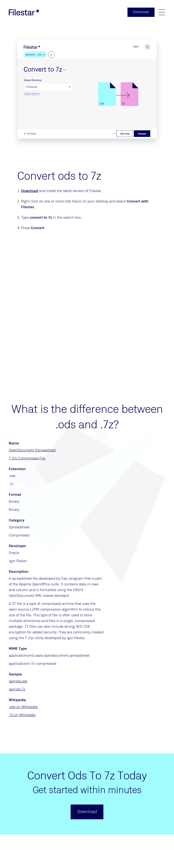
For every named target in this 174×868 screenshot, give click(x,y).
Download (30, 191)
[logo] (24, 12)
